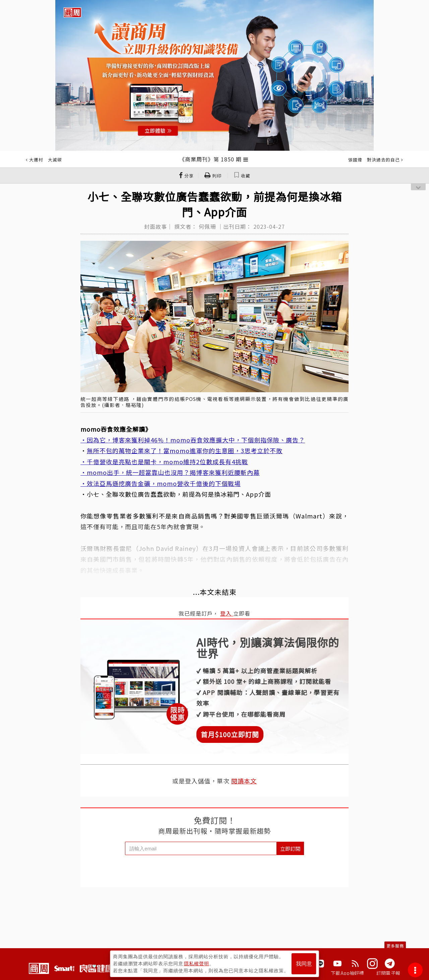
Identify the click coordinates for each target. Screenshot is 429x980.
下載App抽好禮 (347, 973)
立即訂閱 (290, 849)
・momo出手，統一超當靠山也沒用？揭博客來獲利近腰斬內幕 (170, 472)
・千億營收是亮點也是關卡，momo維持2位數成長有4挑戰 (164, 462)
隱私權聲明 (197, 964)
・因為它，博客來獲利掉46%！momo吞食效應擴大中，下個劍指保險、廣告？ (193, 440)
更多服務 (395, 946)
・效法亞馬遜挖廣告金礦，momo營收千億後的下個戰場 (161, 483)
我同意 (304, 964)
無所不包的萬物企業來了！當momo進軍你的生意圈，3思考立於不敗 (185, 450)
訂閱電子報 (388, 973)
